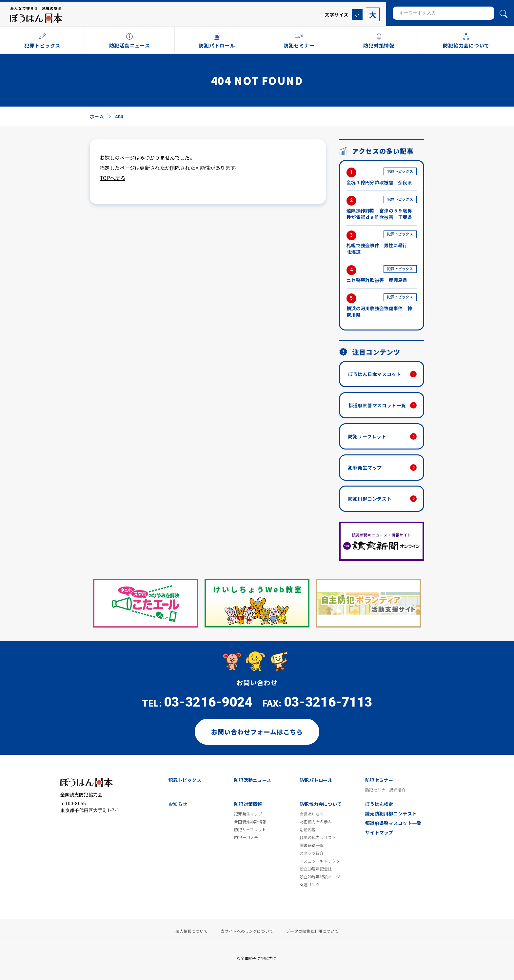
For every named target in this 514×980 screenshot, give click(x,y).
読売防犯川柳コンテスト (391, 813)
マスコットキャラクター (322, 861)
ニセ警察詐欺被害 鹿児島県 (382, 274)
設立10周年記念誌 (316, 869)
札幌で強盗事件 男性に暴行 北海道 (382, 243)
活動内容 (308, 830)
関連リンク (310, 885)
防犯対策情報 (248, 804)
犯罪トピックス (185, 780)
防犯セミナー (379, 780)
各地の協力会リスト (318, 837)
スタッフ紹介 (312, 853)
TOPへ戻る (112, 178)
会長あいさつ (312, 814)
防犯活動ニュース (253, 780)
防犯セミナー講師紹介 (385, 790)
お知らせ (178, 804)
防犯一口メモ (246, 837)
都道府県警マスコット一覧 (377, 405)
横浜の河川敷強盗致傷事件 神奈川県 (382, 306)
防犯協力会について (321, 804)
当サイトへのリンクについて (247, 931)
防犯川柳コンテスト (370, 499)
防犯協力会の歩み (316, 822)
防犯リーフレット (367, 436)
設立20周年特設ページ (320, 877)
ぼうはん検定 (379, 804)
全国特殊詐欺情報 (250, 822)
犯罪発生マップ (365, 468)
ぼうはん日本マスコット (375, 374)
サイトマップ (379, 832)
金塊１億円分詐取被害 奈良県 (382, 177)
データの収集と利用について (312, 931)
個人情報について (191, 931)
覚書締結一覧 (312, 845)
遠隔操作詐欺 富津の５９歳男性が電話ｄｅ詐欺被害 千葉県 (382, 208)
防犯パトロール (316, 780)
